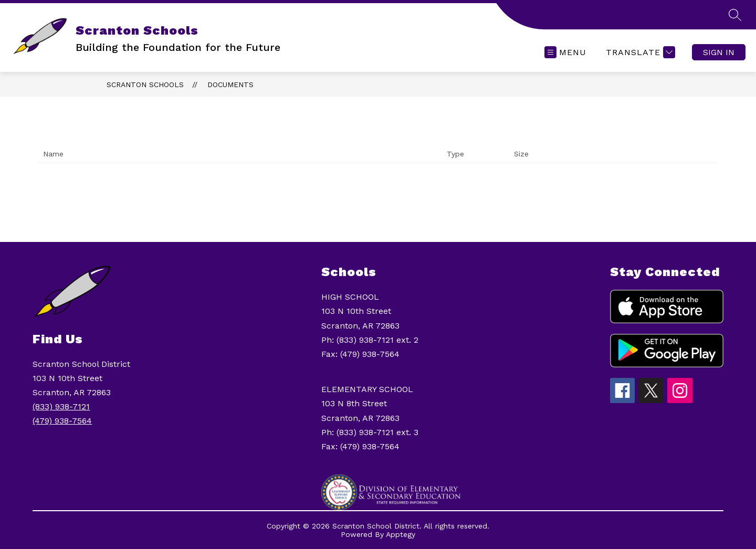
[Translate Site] (639, 52)
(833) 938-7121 (61, 407)
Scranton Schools (145, 85)
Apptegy (401, 534)
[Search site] (735, 15)
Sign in (719, 52)
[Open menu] (565, 52)
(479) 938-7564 (62, 421)
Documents (230, 85)
